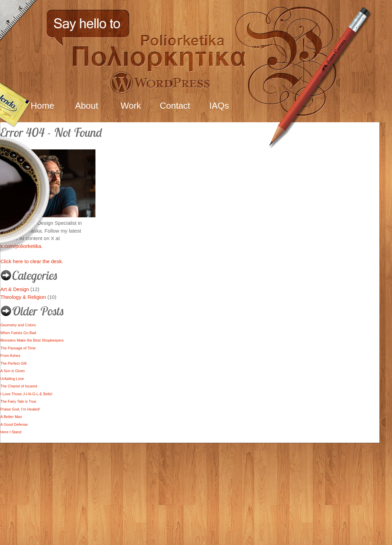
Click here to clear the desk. (32, 261)
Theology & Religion (23, 297)
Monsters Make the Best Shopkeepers (32, 340)
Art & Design (15, 289)
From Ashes (10, 356)
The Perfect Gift (13, 363)
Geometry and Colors (18, 325)
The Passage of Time (18, 348)
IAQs (219, 106)
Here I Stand (11, 432)
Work (131, 106)
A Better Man (11, 417)
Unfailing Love (12, 379)
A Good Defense (14, 424)
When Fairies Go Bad (18, 333)
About (87, 106)
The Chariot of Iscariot (19, 386)
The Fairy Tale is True (18, 401)
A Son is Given (13, 371)
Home (42, 106)
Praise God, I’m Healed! (20, 409)
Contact (175, 106)
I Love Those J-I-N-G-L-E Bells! (26, 394)
